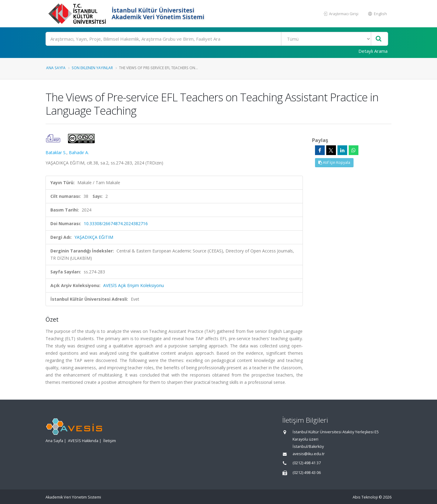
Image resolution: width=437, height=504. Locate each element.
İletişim (110, 441)
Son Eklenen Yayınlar (92, 68)
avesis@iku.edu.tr (309, 454)
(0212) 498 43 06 (307, 473)
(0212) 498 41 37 (307, 463)
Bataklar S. (56, 152)
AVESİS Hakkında (83, 441)
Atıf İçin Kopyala (334, 162)
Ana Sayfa (56, 68)
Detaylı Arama (373, 51)
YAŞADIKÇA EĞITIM (94, 237)
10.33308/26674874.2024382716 (116, 223)
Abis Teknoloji (365, 497)
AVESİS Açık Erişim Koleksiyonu (134, 285)
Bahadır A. (79, 152)
